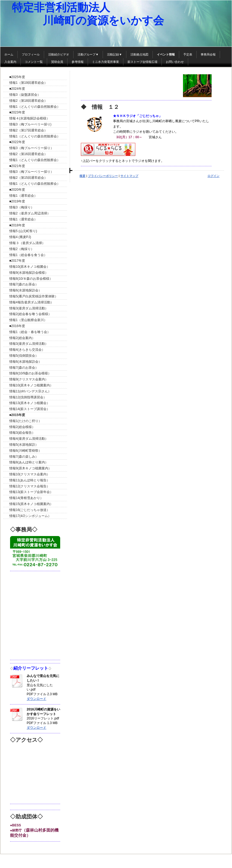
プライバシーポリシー (103, 176)
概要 (83, 176)
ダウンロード (36, 699)
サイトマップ (129, 176)
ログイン (213, 176)
